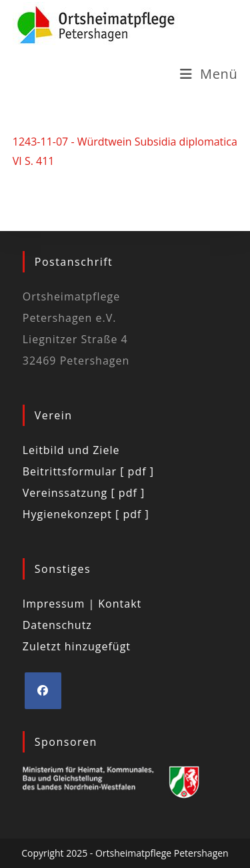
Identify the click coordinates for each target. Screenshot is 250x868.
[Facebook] (43, 691)
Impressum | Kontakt (82, 604)
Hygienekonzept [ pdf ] (86, 514)
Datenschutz (57, 625)
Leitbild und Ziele (71, 450)
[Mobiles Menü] (209, 74)
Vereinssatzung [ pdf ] (84, 493)
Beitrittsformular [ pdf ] (88, 471)
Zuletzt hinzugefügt (77, 646)
